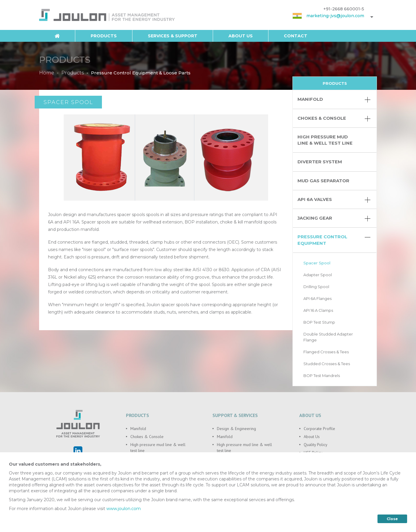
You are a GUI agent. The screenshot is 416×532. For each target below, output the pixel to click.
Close (392, 521)
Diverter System (320, 162)
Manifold (334, 100)
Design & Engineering (236, 429)
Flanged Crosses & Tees (326, 352)
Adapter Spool (318, 275)
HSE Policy (313, 453)
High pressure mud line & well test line (325, 140)
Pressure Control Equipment (334, 240)
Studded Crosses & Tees (327, 364)
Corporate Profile (319, 429)
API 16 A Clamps (318, 310)
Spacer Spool (317, 263)
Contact (296, 36)
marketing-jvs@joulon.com (335, 16)
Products (104, 36)
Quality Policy (316, 445)
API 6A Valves (334, 200)
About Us (241, 36)
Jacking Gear (334, 218)
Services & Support (173, 36)
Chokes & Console (334, 119)
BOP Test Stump (319, 322)
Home (47, 73)
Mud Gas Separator (323, 181)
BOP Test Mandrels (322, 376)
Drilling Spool (316, 287)
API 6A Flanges (317, 298)
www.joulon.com (124, 511)
